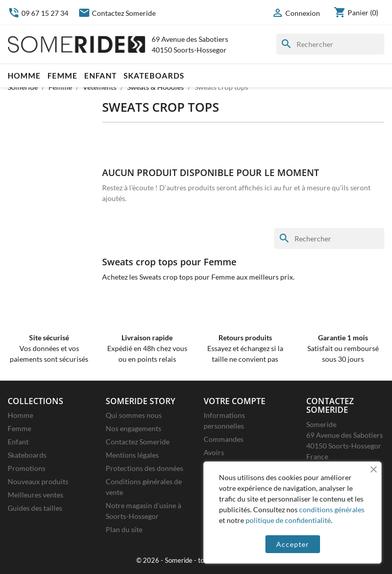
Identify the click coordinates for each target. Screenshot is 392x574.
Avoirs (214, 452)
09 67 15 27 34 (38, 13)
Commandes (224, 439)
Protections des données (144, 468)
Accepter (293, 544)
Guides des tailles (35, 508)
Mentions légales (132, 455)
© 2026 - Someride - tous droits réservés (196, 560)
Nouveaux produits (38, 481)
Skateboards (154, 76)
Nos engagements (133, 428)
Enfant (101, 76)
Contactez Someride (117, 13)
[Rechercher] (330, 44)
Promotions (27, 468)
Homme (24, 76)
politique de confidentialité (288, 520)
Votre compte (235, 401)
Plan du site (124, 529)
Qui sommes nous (134, 415)
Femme (63, 76)
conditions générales (332, 509)
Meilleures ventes (35, 495)
